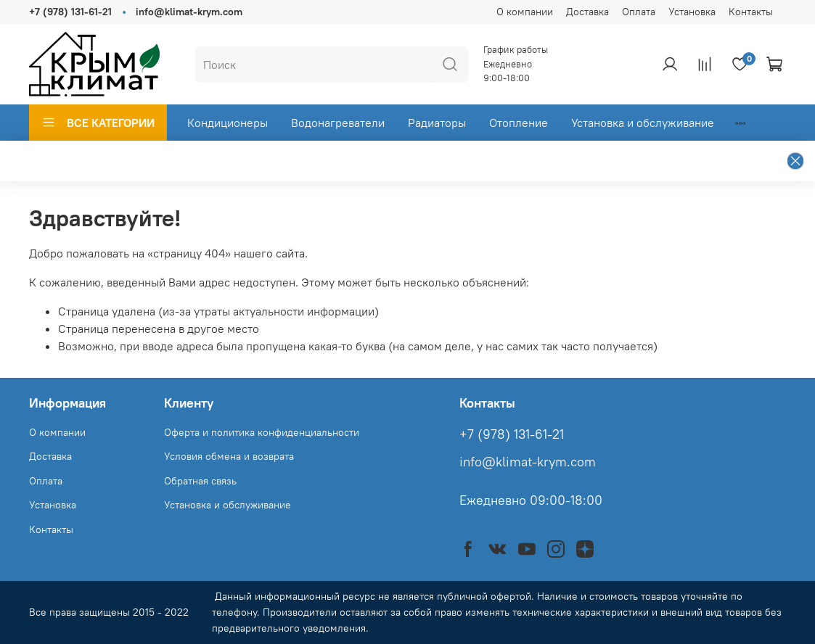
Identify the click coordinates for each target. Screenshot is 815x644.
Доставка (587, 12)
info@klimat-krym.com (189, 12)
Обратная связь (200, 481)
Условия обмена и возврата (229, 456)
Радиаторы (437, 123)
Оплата (639, 12)
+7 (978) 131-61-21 (70, 12)
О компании (525, 12)
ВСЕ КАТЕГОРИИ (98, 123)
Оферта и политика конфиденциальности (262, 432)
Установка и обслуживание (643, 123)
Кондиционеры (228, 123)
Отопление (519, 123)
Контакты (751, 12)
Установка (692, 12)
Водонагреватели (338, 123)
